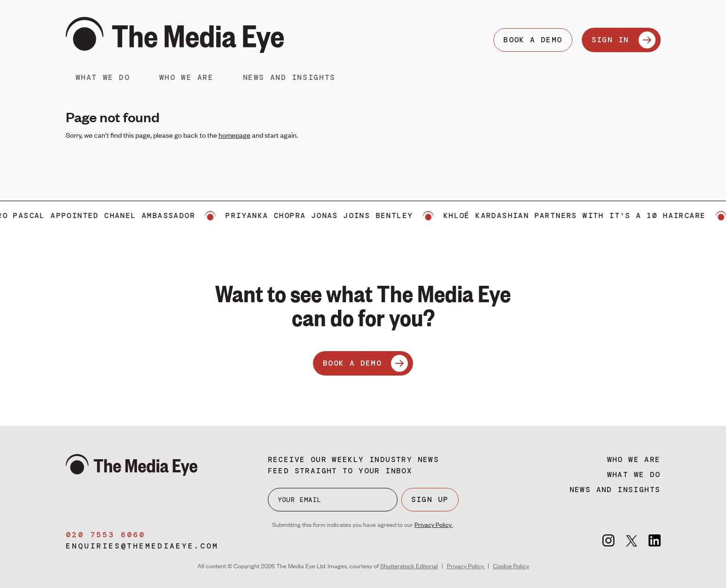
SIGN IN (624, 40)
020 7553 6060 (105, 535)
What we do (103, 77)
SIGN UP (430, 499)
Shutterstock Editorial (409, 566)
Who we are (187, 77)
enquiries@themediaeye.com (142, 546)
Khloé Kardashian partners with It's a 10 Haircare (579, 216)
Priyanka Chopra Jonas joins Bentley (324, 216)
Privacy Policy (434, 525)
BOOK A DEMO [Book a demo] (533, 40)
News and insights (289, 77)
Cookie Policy (511, 566)
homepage (234, 135)
